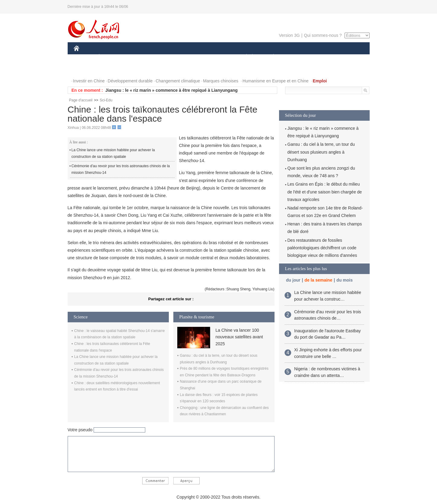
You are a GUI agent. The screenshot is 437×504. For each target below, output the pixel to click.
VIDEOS (110, 69)
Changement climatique (178, 81)
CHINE (84, 57)
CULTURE (217, 57)
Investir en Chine (89, 81)
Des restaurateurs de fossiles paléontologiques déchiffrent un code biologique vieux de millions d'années (322, 248)
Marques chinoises (221, 81)
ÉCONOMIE (110, 57)
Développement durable (130, 81)
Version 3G (289, 35)
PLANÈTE (270, 57)
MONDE (138, 57)
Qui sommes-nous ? (323, 35)
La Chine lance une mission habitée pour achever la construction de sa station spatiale (113, 153)
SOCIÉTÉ (244, 57)
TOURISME (320, 57)
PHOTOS (86, 69)
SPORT (295, 57)
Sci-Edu (106, 100)
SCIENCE (190, 57)
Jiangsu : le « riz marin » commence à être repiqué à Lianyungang (172, 90)
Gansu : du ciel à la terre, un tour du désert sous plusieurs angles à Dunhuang (321, 152)
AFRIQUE (163, 57)
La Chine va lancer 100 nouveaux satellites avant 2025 (239, 337)
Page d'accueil (81, 100)
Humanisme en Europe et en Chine (276, 81)
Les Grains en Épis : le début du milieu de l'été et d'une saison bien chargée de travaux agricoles (325, 192)
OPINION (349, 57)
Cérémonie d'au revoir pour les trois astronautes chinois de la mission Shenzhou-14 (121, 169)
